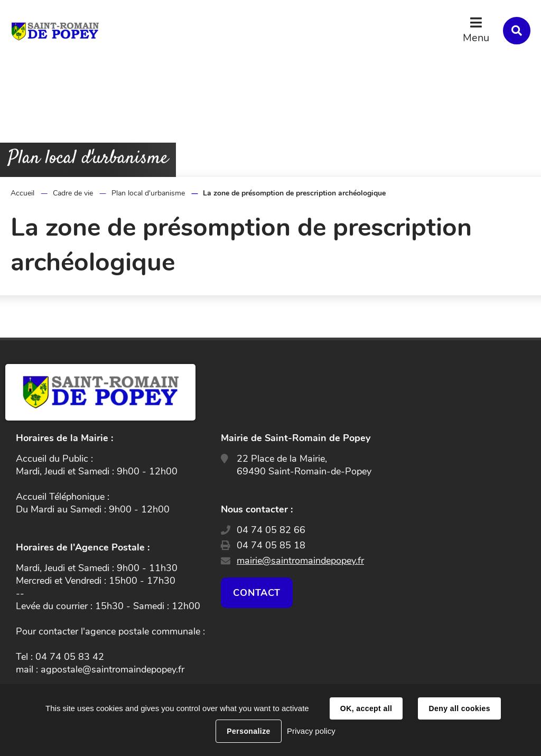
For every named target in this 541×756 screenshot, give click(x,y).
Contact (257, 593)
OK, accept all (366, 708)
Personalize (248, 731)
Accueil (22, 193)
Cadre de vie (73, 193)
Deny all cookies (459, 708)
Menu (476, 38)
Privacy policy (311, 731)
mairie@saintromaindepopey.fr (300, 561)
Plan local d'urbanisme (148, 193)
